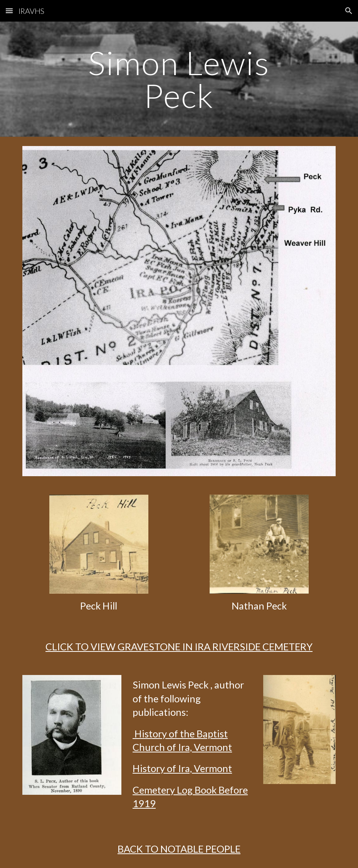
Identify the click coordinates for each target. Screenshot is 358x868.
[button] (9, 11)
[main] (179, 79)
